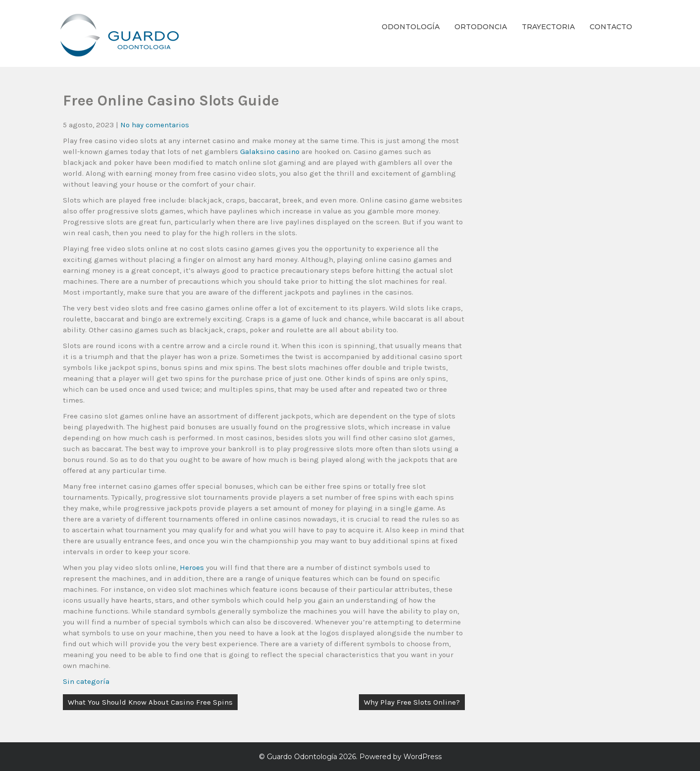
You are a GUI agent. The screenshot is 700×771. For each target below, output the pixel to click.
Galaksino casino (270, 152)
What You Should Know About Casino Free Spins (150, 702)
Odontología (411, 27)
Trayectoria (548, 27)
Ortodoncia (481, 27)
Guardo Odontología (302, 757)
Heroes (192, 567)
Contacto (611, 27)
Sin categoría (86, 681)
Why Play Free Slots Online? (412, 702)
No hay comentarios (155, 125)
